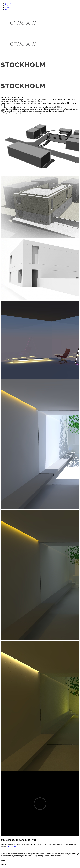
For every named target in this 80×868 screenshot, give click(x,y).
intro (7, 9)
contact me (12, 846)
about (7, 5)
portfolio (8, 4)
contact (8, 7)
